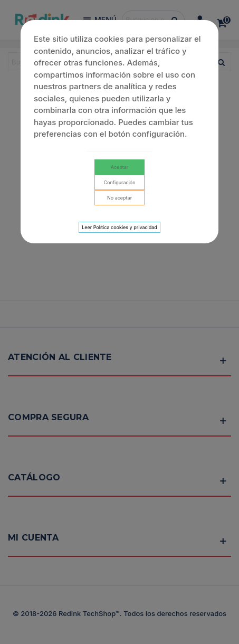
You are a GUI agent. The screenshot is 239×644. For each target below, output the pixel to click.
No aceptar (119, 198)
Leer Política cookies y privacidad (119, 227)
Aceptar (120, 167)
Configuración (119, 182)
